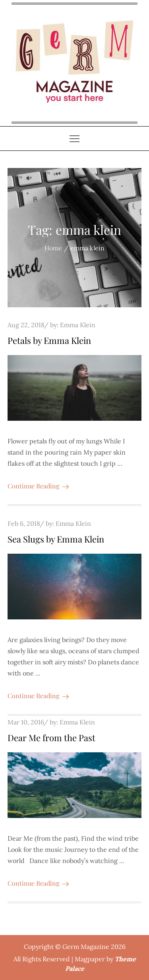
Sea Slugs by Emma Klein (56, 539)
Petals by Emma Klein (49, 340)
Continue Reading (38, 486)
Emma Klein (78, 325)
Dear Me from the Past (51, 738)
